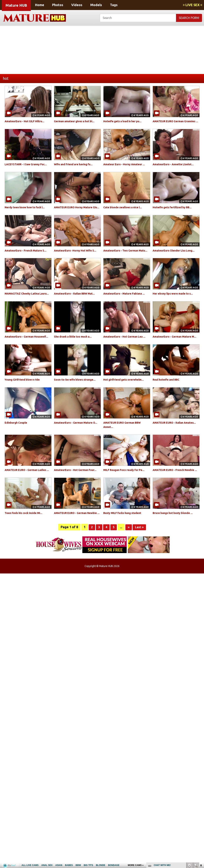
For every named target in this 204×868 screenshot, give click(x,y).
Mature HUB (16, 5)
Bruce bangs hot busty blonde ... (176, 547)
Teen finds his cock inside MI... (26, 547)
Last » (140, 565)
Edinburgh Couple (18, 452)
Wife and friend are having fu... (76, 168)
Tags (114, 5)
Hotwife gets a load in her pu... (125, 121)
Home (40, 5)
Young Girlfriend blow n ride (25, 405)
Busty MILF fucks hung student (125, 547)
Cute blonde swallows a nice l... (126, 216)
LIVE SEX (193, 5)
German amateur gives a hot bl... (77, 121)
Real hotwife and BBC (168, 405)
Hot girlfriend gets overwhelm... (126, 405)
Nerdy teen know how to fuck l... (28, 216)
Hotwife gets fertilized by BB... (175, 216)
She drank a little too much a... (76, 358)
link (201, 810)
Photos (58, 5)
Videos (77, 5)
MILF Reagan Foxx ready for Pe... (127, 499)
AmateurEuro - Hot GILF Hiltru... (28, 121)
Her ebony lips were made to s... (176, 310)
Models (96, 5)
